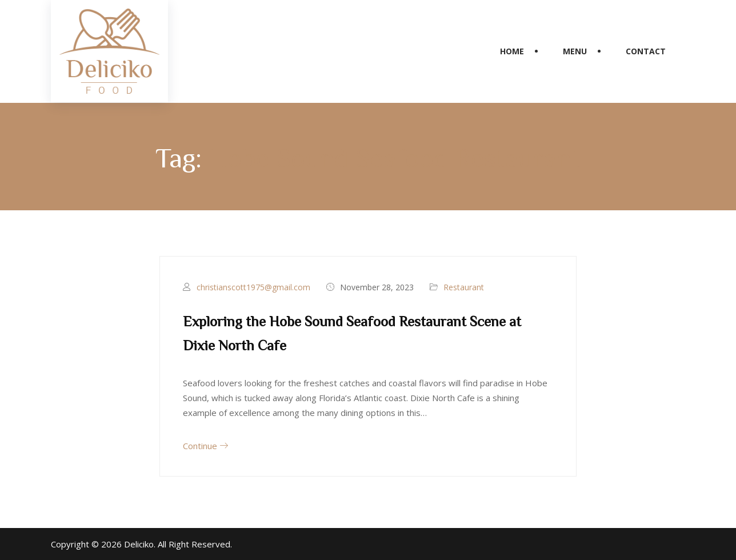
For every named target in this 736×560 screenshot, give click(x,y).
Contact (646, 51)
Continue (205, 446)
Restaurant (464, 287)
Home (512, 51)
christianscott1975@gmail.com (253, 287)
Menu (575, 51)
